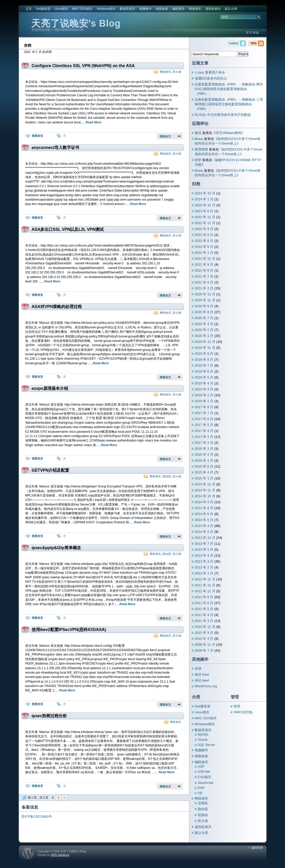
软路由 (203, 815)
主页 (29, 9)
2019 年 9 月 (204, 354)
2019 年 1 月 (204, 401)
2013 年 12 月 (205, 538)
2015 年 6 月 (204, 466)
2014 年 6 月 (204, 514)
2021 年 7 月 (204, 276)
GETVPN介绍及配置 (51, 470)
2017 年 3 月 (204, 437)
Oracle (203, 740)
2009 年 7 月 (204, 650)
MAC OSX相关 (82, 9)
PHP (201, 788)
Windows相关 (106, 9)
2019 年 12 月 (205, 342)
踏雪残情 (201, 149)
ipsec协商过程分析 (49, 716)
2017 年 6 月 (204, 419)
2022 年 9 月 (204, 229)
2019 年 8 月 (204, 360)
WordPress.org (206, 686)
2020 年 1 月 (204, 336)
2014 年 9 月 (204, 502)
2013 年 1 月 (204, 573)
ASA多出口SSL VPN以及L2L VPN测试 (68, 229)
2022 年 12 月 (205, 217)
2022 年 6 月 (204, 241)
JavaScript (206, 783)
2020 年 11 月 (205, 300)
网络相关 (195, 9)
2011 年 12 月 (205, 585)
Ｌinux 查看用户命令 (210, 72)
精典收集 (162, 9)
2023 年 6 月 (204, 211)
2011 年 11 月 (205, 591)
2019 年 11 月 (205, 348)
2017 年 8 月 (204, 407)
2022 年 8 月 (204, 235)
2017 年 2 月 (204, 443)
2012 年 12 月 (205, 579)
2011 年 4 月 (204, 615)
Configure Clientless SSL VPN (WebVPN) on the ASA (83, 66)
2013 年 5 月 (204, 550)
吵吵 (198, 160)
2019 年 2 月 (204, 395)
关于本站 (253, 33)
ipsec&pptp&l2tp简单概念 (56, 548)
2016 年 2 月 (204, 455)
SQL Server (206, 745)
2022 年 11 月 (205, 223)
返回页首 (257, 848)
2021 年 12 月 (205, 259)
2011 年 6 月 (204, 603)
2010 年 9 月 (204, 633)
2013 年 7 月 (204, 544)
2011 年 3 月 (204, 621)
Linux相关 (61, 9)
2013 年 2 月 (204, 567)
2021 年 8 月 (204, 270)
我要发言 (37, 136)
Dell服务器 (43, 9)
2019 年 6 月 (204, 371)
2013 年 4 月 (204, 555)
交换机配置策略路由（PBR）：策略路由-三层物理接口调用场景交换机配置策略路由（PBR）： (229, 104)
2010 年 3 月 (204, 639)
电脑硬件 (145, 9)
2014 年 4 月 (204, 526)
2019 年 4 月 (204, 383)
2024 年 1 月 (204, 199)
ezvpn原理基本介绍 (50, 388)
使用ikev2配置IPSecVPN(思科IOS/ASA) (69, 630)
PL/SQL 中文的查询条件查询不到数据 (223, 115)
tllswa (199, 139)
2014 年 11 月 (205, 490)
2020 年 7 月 (204, 318)
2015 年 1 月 (204, 478)
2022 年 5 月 (204, 247)
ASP (201, 766)
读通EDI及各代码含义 (211, 78)
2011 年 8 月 (204, 597)
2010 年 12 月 (205, 627)
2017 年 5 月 (204, 425)
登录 (198, 669)
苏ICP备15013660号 (37, 816)
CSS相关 (205, 777)
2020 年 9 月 (204, 306)
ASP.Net (204, 772)
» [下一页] (64, 798)
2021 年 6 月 (204, 282)
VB (200, 793)
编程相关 (178, 9)
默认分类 (231, 9)
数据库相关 (127, 9)
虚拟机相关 (213, 9)
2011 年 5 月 (204, 609)
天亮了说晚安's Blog (76, 23)
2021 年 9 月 (204, 265)
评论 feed (202, 680)
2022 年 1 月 (204, 253)
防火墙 (177, 72)
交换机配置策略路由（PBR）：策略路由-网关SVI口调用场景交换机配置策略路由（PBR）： (229, 89)
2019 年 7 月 (204, 365)
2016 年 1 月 (204, 460)
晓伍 (198, 133)
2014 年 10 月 (205, 496)
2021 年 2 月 (204, 288)
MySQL (203, 734)
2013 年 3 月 (204, 561)
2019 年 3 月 (204, 389)
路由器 (167, 476)
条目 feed (202, 674)
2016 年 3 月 (204, 449)
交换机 (203, 803)
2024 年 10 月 (205, 193)
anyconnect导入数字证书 (56, 148)
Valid (243, 712)
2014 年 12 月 (205, 484)
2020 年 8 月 (204, 312)
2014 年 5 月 (204, 520)
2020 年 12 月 (205, 294)
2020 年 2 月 (204, 330)
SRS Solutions (60, 855)
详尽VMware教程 (229, 133)
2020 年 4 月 (204, 324)
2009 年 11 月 (205, 645)
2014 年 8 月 (204, 508)
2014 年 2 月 (204, 532)
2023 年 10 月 (205, 205)
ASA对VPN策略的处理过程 (57, 307)
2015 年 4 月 (204, 472)
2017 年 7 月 (204, 413)
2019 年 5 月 (204, 377)
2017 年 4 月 (204, 431)
